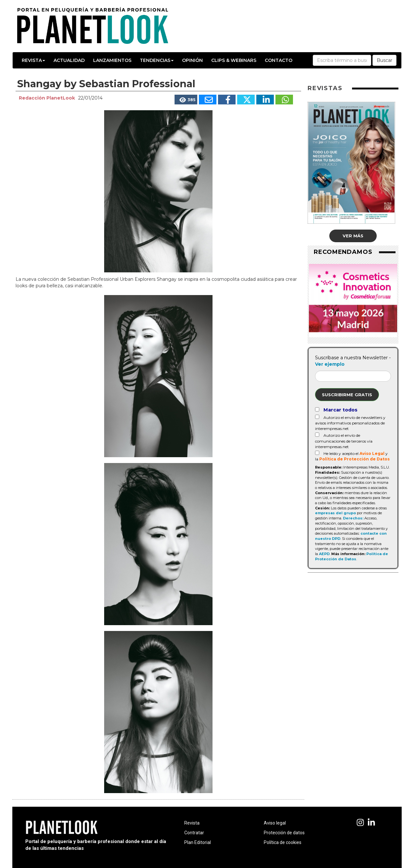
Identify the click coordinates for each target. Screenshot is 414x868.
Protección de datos (284, 833)
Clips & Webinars (234, 60)
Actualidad (69, 60)
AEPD (324, 554)
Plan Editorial (198, 842)
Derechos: (353, 518)
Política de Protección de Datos (354, 459)
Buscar (384, 60)
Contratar (194, 833)
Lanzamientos (112, 60)
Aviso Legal (372, 453)
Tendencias (157, 60)
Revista (33, 60)
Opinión (192, 60)
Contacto (279, 60)
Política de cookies (283, 842)
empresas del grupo (335, 513)
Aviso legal (275, 823)
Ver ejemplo (330, 364)
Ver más (353, 236)
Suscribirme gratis (347, 395)
